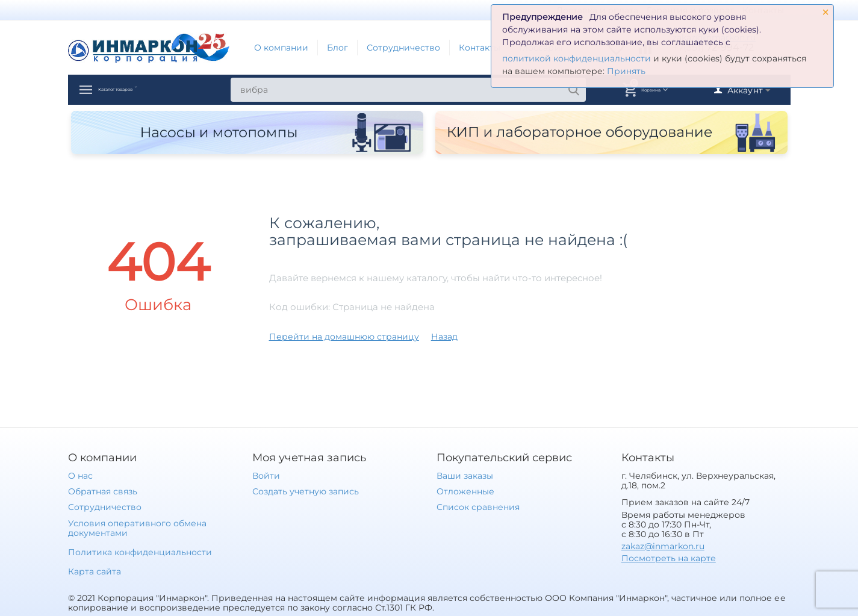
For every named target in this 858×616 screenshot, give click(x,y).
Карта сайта (95, 571)
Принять (626, 71)
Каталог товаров (145, 90)
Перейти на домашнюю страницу (344, 337)
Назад (444, 337)
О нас (80, 476)
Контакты (480, 48)
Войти (266, 476)
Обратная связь (103, 491)
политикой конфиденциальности (577, 58)
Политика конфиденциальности (140, 552)
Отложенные (465, 491)
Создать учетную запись (306, 491)
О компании (281, 48)
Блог (337, 48)
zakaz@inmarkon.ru (663, 546)
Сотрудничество (403, 48)
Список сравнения (478, 507)
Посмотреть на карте (669, 558)
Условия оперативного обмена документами (137, 528)
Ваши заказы (465, 476)
